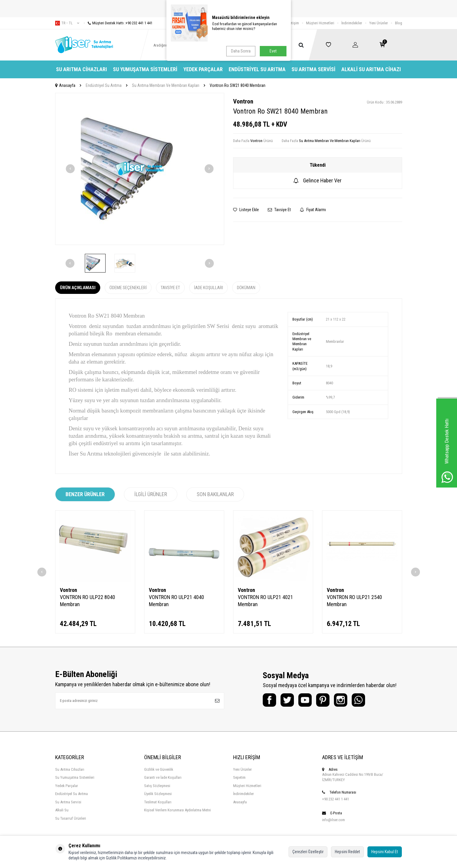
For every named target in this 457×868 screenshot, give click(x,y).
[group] (140, 169)
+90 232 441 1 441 (336, 799)
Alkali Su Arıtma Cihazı (371, 69)
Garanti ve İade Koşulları (163, 777)
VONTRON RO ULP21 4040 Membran (176, 601)
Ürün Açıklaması (78, 288)
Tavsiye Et (279, 210)
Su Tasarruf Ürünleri (71, 818)
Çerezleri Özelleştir (308, 852)
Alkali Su (62, 810)
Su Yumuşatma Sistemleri (145, 69)
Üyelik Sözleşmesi (158, 794)
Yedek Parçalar (203, 69)
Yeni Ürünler (379, 23)
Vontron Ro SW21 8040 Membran (238, 85)
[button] (70, 169)
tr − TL (67, 23)
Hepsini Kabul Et (385, 852)
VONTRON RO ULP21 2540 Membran (354, 601)
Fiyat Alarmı (313, 210)
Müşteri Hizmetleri (320, 23)
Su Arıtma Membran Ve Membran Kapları (166, 85)
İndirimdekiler (352, 23)
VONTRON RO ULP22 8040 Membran (87, 601)
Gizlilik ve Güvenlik (159, 769)
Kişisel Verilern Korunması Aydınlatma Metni (177, 810)
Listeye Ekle (246, 210)
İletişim (293, 23)
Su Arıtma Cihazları (82, 69)
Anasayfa (65, 85)
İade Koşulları (208, 288)
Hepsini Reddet (347, 852)
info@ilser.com (333, 820)
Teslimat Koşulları (158, 802)
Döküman (246, 288)
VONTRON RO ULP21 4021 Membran (265, 601)
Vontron (243, 101)
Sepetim (239, 777)
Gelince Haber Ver (317, 180)
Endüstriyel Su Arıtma (257, 69)
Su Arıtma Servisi (313, 69)
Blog (399, 23)
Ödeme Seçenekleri (128, 288)
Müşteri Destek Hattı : (118, 23)
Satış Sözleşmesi (157, 786)
